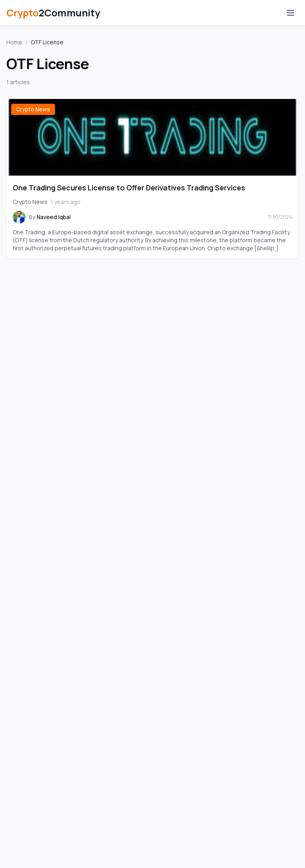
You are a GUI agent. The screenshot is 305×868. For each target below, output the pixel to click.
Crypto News (33, 109)
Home (14, 42)
